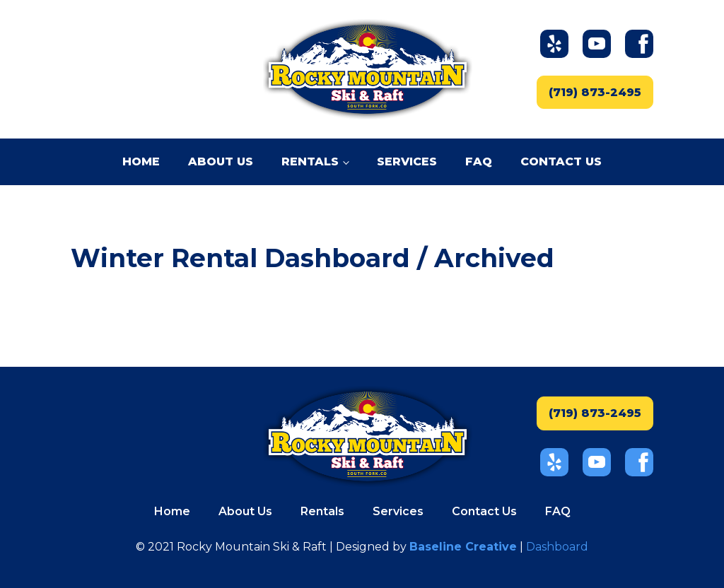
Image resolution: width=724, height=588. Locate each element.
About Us (221, 161)
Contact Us (561, 161)
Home (141, 161)
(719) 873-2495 (595, 92)
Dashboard (557, 547)
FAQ (479, 161)
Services (407, 161)
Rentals (310, 161)
